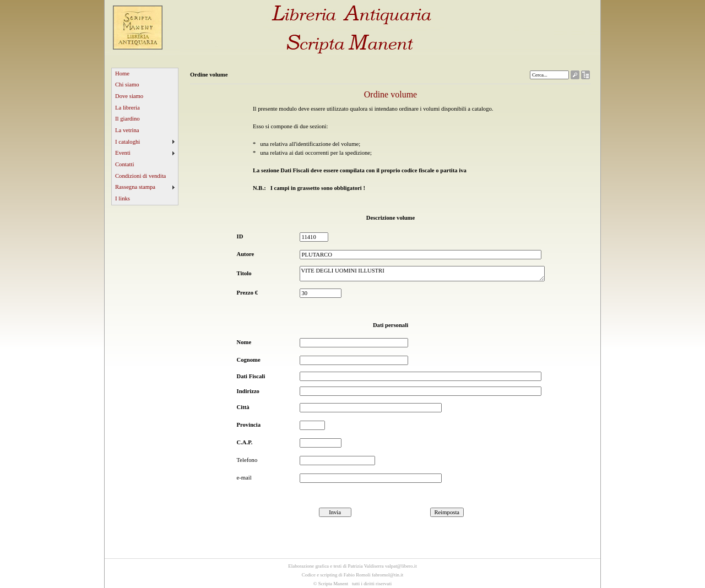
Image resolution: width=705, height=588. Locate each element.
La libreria (128, 108)
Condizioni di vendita (140, 176)
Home (122, 73)
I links (123, 198)
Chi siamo (127, 85)
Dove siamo (129, 96)
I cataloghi (128, 142)
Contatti (124, 164)
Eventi (123, 153)
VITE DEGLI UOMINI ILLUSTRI (422, 274)
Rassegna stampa (135, 187)
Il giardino (128, 119)
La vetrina (127, 130)
